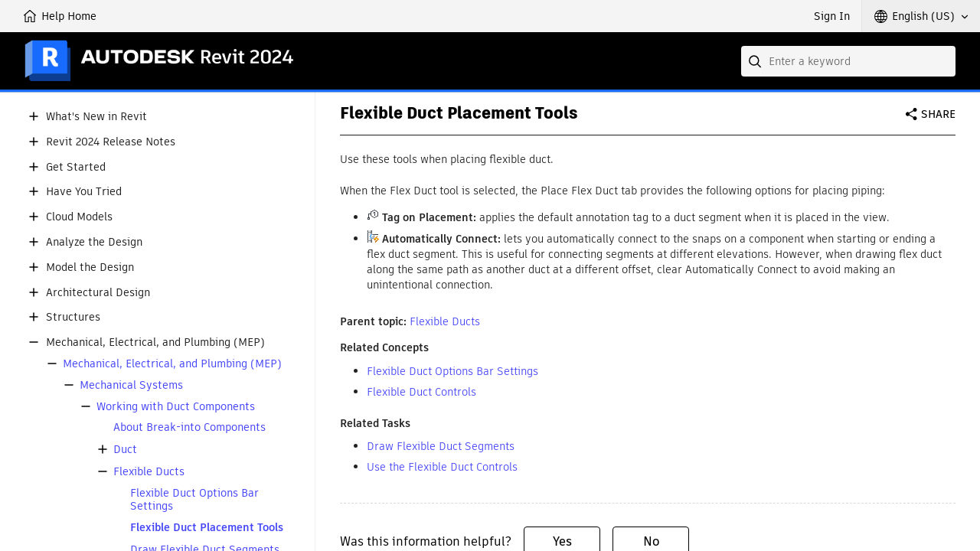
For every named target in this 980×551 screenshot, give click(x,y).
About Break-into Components (189, 427)
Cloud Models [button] (79, 217)
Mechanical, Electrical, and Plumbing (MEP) (172, 364)
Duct (125, 450)
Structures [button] (73, 317)
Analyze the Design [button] (94, 242)
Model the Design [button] (90, 267)
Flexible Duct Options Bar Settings (194, 500)
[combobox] (848, 61)
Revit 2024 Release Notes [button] (111, 142)
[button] (921, 16)
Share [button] (938, 114)
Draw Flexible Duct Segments (441, 446)
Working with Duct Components (176, 407)
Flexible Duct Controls (421, 392)
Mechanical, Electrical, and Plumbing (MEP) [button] (155, 342)
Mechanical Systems (131, 385)
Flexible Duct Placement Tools (207, 528)
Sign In (832, 16)
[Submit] (756, 61)
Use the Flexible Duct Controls (442, 467)
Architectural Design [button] (98, 293)
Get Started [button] (76, 167)
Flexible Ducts (149, 472)
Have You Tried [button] (84, 192)
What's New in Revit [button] (96, 117)
